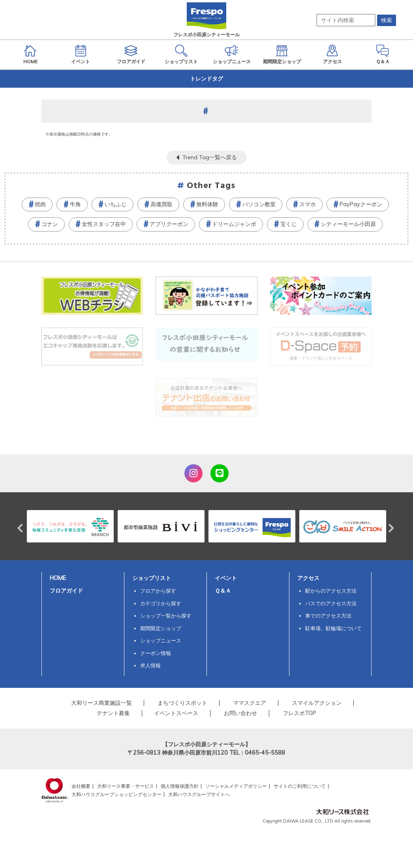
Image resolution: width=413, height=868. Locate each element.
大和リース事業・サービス (126, 786)
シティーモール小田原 (348, 224)
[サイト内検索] (346, 20)
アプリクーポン (169, 224)
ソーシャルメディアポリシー (236, 786)
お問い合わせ (240, 713)
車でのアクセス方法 (328, 616)
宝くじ (289, 224)
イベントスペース (176, 713)
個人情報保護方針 (180, 786)
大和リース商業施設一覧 (101, 703)
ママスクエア (250, 703)
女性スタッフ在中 (104, 224)
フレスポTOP (299, 713)
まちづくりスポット (182, 703)
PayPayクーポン (361, 204)
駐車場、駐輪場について (333, 628)
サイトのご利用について (300, 786)
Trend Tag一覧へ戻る (210, 157)
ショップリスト (152, 578)
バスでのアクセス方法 (331, 603)
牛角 (75, 204)
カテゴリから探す (161, 603)
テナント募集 (113, 713)
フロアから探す (158, 591)
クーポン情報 (156, 653)
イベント (226, 578)
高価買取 (161, 204)
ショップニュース (161, 640)
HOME (58, 578)
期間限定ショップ (161, 628)
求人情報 (150, 665)
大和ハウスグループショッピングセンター (116, 794)
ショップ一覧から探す (166, 616)
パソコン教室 (259, 204)
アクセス (308, 578)
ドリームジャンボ (234, 224)
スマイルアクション (317, 703)
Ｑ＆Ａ (223, 591)
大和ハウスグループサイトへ (199, 794)
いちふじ (116, 204)
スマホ (308, 204)
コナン (50, 224)
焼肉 (40, 204)
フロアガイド (66, 591)
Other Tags (211, 186)
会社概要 (81, 786)
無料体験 (207, 204)
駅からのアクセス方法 (331, 591)
